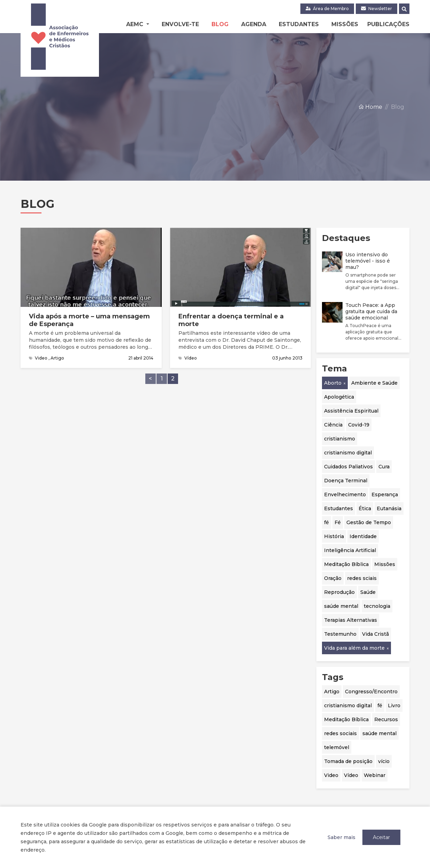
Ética (365, 508)
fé (327, 522)
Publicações (388, 24)
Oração (333, 578)
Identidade (363, 536)
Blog (220, 24)
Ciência (333, 425)
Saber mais (341, 837)
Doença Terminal (346, 481)
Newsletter (377, 9)
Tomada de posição (348, 761)
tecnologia (377, 606)
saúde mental (341, 606)
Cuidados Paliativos (348, 467)
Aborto (333, 383)
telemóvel (337, 747)
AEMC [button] (136, 24)
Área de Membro (327, 9)
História (334, 536)
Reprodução (339, 592)
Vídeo (351, 775)
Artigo (332, 692)
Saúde (368, 592)
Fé (338, 522)
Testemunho (340, 634)
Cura (384, 467)
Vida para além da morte (354, 648)
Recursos (386, 719)
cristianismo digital (348, 453)
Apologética (339, 397)
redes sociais (340, 733)
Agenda (254, 24)
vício (384, 761)
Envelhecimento (345, 495)
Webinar (375, 775)
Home (370, 108)
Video (331, 775)
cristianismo (340, 439)
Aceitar (381, 837)
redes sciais (362, 578)
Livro (394, 705)
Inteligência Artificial (350, 550)
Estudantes (299, 24)
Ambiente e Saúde (374, 383)
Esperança (385, 495)
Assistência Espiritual (351, 411)
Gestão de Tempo (369, 522)
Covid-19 (359, 425)
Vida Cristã (375, 634)
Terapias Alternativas (351, 620)
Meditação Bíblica (346, 564)
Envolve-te (180, 24)
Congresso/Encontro (371, 692)
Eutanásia (389, 508)
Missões (345, 24)
